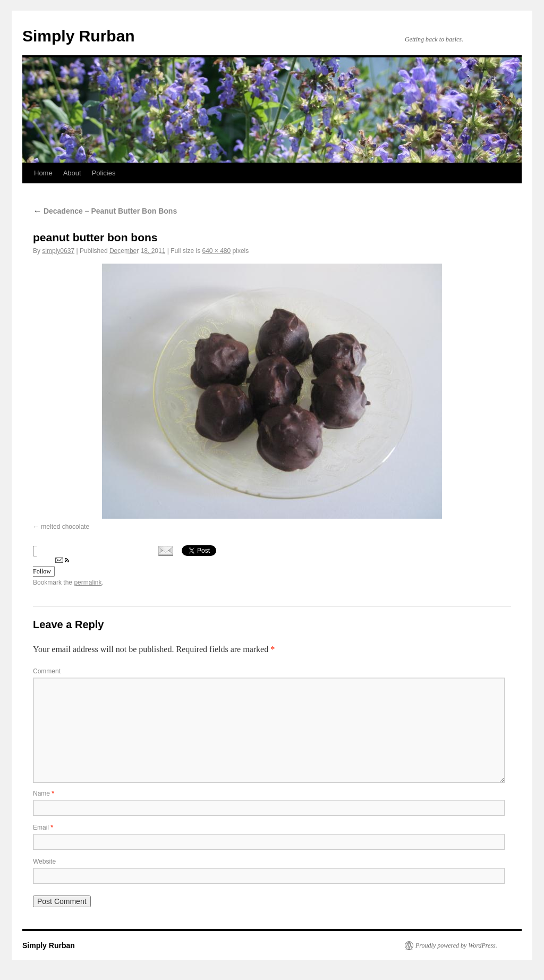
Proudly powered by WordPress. (456, 945)
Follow (51, 566)
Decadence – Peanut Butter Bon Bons (105, 211)
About (72, 173)
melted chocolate (65, 527)
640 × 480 (217, 251)
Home (43, 173)
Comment (47, 671)
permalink (88, 582)
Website (44, 861)
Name (44, 793)
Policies (104, 173)
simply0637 (58, 251)
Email (43, 827)
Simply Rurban (79, 36)
